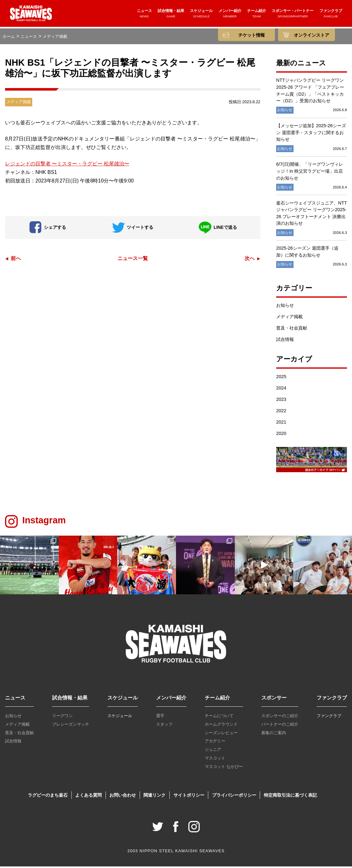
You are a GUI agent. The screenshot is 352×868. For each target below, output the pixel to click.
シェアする (48, 229)
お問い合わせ (123, 797)
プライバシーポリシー (234, 797)
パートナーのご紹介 (280, 726)
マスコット (215, 760)
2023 (281, 401)
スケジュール (201, 15)
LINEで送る (218, 229)
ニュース (144, 15)
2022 (281, 412)
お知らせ (285, 307)
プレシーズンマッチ (71, 726)
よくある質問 (88, 797)
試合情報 (285, 341)
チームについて (219, 717)
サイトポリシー (189, 797)
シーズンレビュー (221, 734)
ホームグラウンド (221, 726)
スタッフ (164, 726)
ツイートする (133, 229)
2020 (281, 435)
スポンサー (274, 699)
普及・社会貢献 (292, 330)
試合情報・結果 (171, 15)
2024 (281, 389)
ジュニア (213, 751)
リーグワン (62, 717)
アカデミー (215, 743)
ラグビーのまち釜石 (48, 797)
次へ (250, 260)
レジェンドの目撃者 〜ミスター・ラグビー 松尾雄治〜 (67, 165)
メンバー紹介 (230, 15)
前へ (16, 260)
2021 (281, 424)
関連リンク (155, 797)
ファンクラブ (331, 15)
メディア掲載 (289, 318)
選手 (160, 717)
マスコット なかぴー (224, 768)
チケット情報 (252, 35)
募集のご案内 (274, 734)
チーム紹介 (257, 15)
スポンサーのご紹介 (280, 717)
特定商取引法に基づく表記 (290, 797)
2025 (281, 378)
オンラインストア (312, 35)
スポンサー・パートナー (293, 15)
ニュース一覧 (133, 260)
